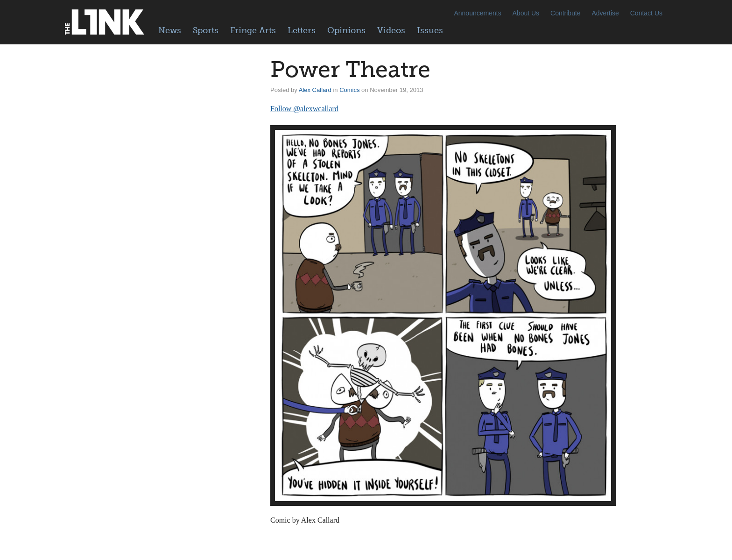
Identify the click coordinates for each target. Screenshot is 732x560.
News (170, 30)
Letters (302, 30)
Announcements (477, 13)
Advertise (605, 13)
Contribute (566, 13)
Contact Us (646, 13)
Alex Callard (315, 90)
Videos (391, 30)
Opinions (346, 30)
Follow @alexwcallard (304, 109)
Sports (206, 30)
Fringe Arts (253, 30)
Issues (430, 30)
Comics (349, 90)
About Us (526, 13)
